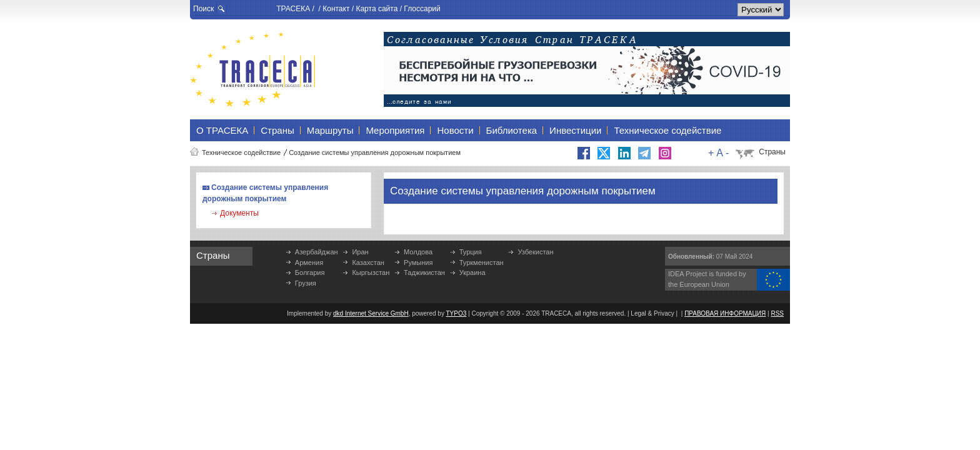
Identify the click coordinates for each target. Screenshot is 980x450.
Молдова (418, 252)
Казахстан (368, 262)
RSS (777, 313)
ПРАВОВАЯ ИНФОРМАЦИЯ (725, 313)
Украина (472, 272)
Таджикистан (424, 272)
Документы (239, 213)
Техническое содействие (241, 152)
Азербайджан (317, 252)
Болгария (310, 272)
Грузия (306, 283)
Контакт (336, 9)
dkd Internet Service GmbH (371, 313)
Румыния (418, 262)
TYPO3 (457, 313)
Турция (471, 252)
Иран (360, 252)
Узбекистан (535, 252)
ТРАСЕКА (293, 9)
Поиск (203, 9)
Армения (309, 262)
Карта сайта (377, 9)
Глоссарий (422, 9)
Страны (772, 152)
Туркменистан (482, 262)
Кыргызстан (371, 272)
